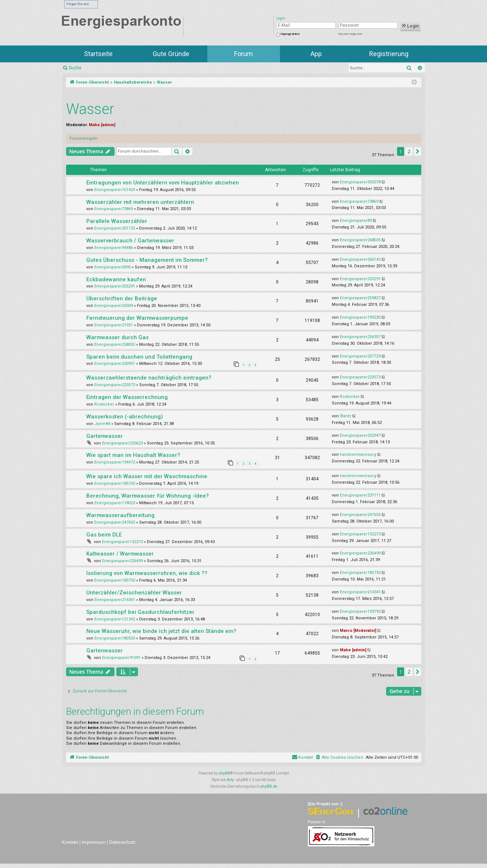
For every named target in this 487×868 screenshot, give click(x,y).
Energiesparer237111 (360, 495)
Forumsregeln (84, 138)
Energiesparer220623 (122, 443)
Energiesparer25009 (114, 306)
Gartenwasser (105, 436)
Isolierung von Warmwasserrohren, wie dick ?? (147, 573)
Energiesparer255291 (115, 286)
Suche (75, 68)
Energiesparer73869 (114, 209)
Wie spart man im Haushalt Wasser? (133, 455)
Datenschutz (122, 842)
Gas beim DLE (104, 535)
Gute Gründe (171, 54)
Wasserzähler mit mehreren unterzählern (140, 202)
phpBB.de (269, 786)
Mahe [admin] (102, 125)
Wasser (90, 109)
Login (410, 26)
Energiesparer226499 (122, 561)
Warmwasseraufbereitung (120, 515)
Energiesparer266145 (360, 259)
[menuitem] (339, 758)
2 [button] (409, 151)
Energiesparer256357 (360, 337)
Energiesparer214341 (115, 600)
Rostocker (104, 404)
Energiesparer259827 (360, 298)
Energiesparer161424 (115, 190)
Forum (243, 54)
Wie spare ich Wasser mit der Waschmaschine (147, 476)
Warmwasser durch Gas (117, 337)
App (316, 54)
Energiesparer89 (356, 221)
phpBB (224, 773)
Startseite (98, 54)
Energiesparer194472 (115, 462)
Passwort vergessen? (350, 34)
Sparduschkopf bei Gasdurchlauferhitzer (140, 612)
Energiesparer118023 (115, 503)
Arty (230, 780)
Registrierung (389, 54)
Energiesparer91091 (121, 658)
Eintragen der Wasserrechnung (127, 397)
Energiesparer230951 (115, 364)
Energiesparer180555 (115, 638)
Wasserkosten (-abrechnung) (125, 417)
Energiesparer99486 (114, 248)
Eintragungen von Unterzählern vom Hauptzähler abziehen (163, 183)
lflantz (346, 416)
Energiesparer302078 (360, 182)
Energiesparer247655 (115, 522)
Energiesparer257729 (360, 356)
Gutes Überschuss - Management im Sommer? (147, 260)
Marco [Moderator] (358, 631)
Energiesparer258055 (115, 345)
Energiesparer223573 (115, 385)
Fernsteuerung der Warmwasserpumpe (137, 318)
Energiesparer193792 (360, 611)
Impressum (94, 842)
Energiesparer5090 (112, 267)
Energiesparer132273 (122, 542)
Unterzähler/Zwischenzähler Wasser (134, 593)
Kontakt (70, 842)
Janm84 (102, 424)
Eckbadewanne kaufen (116, 279)
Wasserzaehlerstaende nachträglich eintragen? (149, 378)
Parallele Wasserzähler (117, 221)
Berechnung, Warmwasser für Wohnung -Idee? (148, 496)
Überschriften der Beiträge (122, 299)
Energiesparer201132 (115, 228)
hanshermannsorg (358, 455)
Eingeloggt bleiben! (290, 34)
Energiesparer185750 (115, 484)
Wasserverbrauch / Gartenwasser (130, 241)
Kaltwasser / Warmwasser (120, 554)
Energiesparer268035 (360, 240)
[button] (418, 151)
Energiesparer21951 (114, 325)
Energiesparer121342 (115, 619)
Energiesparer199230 (360, 317)
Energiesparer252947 (360, 435)
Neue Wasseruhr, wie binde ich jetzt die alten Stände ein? (161, 631)
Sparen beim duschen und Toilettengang (139, 357)
